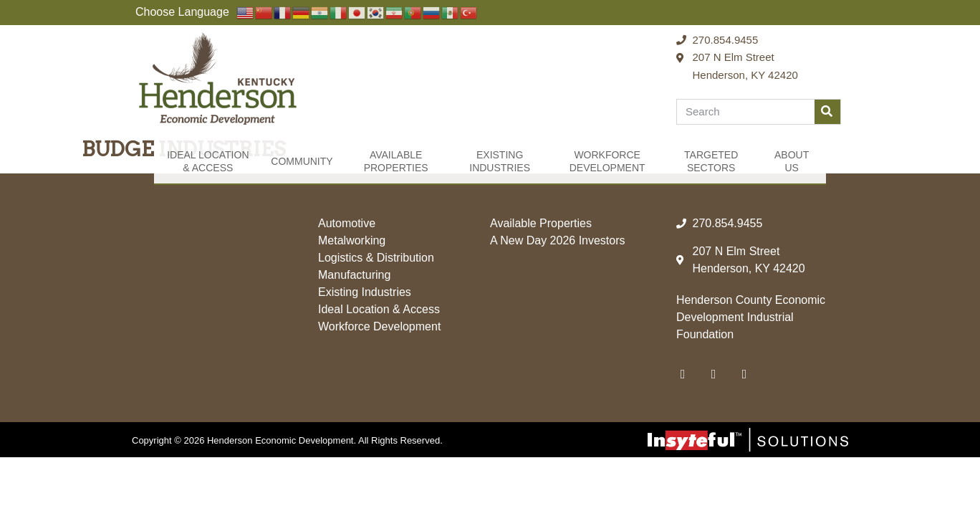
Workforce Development (607, 161)
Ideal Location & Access (208, 161)
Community (302, 161)
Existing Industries (500, 161)
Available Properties (396, 161)
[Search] (827, 112)
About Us (792, 161)
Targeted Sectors (711, 161)
